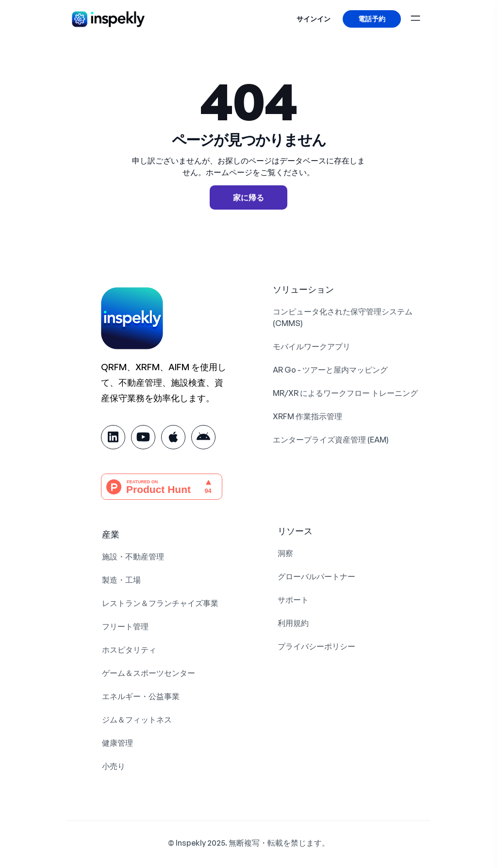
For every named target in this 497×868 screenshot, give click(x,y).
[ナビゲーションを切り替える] (418, 17)
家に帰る (248, 197)
